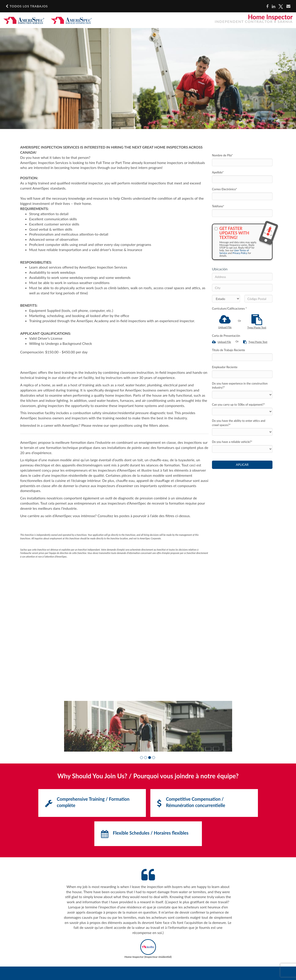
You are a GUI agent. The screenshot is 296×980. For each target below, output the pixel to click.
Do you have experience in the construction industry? (240, 386)
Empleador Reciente (225, 367)
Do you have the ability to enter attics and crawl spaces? (239, 423)
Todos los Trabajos (27, 6)
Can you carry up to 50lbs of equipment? (239, 405)
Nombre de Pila (222, 155)
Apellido (218, 172)
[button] (142, 758)
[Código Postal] (258, 299)
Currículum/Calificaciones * (229, 308)
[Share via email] (288, 6)
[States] (226, 299)
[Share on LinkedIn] (273, 7)
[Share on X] (281, 7)
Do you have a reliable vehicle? (232, 442)
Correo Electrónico (225, 189)
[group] (148, 726)
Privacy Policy (240, 253)
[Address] (242, 277)
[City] (242, 288)
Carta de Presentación (226, 336)
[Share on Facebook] (267, 7)
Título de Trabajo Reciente (228, 350)
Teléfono (218, 206)
